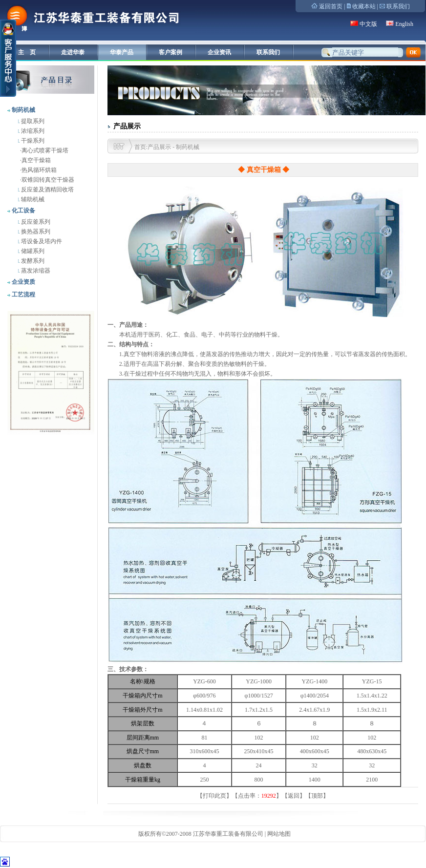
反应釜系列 (35, 222)
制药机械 (23, 110)
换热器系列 (35, 232)
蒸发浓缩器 (35, 271)
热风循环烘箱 (39, 170)
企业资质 (23, 282)
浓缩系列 (32, 131)
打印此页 (214, 796)
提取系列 (32, 121)
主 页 (27, 52)
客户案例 (170, 52)
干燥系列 (32, 141)
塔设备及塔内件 (41, 241)
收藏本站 (364, 6)
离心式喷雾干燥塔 (45, 150)
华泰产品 (122, 52)
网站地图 (279, 834)
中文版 (368, 24)
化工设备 (23, 211)
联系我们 (398, 6)
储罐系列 (32, 251)
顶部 (317, 796)
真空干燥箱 (36, 160)
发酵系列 (32, 261)
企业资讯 (219, 52)
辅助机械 (32, 199)
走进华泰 (73, 52)
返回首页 (331, 6)
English (404, 24)
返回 (294, 796)
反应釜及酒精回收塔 (47, 190)
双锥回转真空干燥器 (48, 180)
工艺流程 (23, 295)
